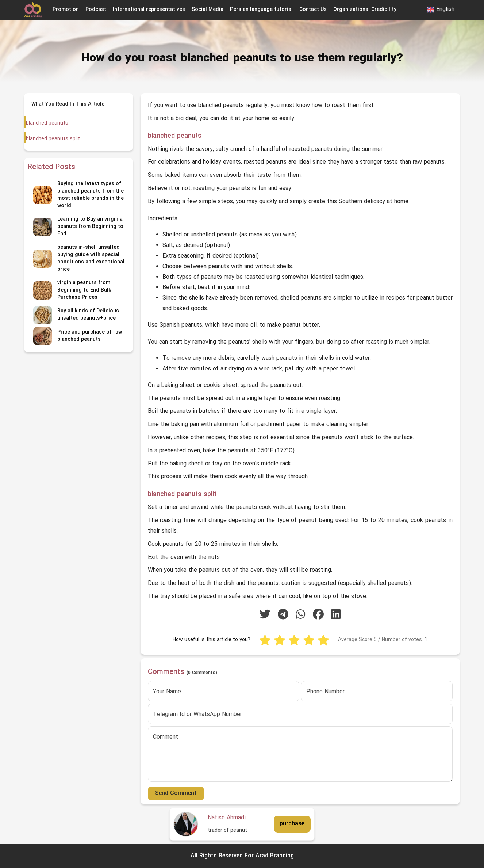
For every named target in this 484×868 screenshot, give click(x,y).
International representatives (149, 10)
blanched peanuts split (53, 139)
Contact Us (313, 10)
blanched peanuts (47, 123)
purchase (292, 824)
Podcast (96, 10)
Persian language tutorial (261, 10)
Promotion (66, 10)
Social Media (208, 10)
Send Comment (176, 793)
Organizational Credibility (365, 10)
